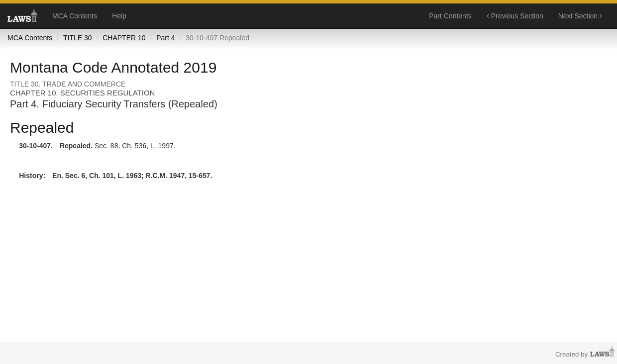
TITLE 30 (78, 38)
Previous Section (515, 16)
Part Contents (450, 16)
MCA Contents (75, 16)
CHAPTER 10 (124, 38)
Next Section (580, 16)
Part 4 (165, 38)
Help (119, 16)
